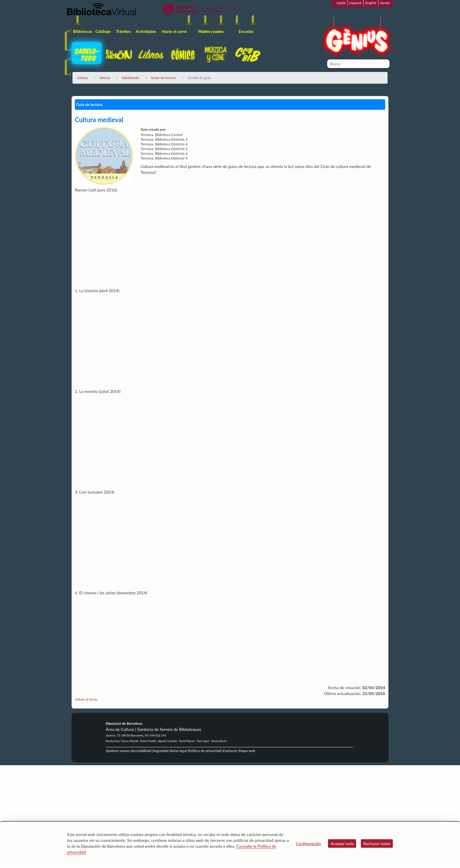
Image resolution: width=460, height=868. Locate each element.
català (341, 3)
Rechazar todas (377, 843)
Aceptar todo (342, 843)
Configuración (309, 843)
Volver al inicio (86, 699)
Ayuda (385, 3)
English (371, 3)
